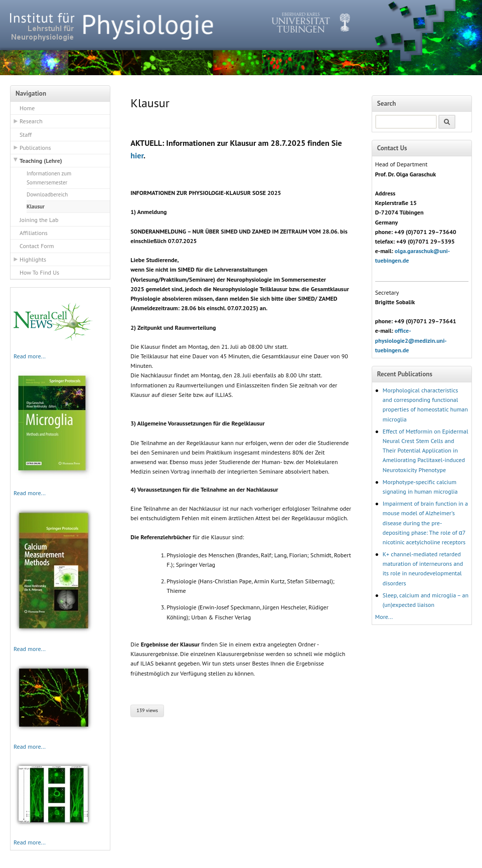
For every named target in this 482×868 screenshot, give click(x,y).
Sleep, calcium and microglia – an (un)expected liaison (426, 600)
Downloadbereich (47, 194)
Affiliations (34, 233)
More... (384, 617)
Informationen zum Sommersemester (49, 178)
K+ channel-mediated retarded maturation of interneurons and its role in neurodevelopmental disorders (423, 569)
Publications (35, 148)
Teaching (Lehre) (41, 161)
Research (31, 121)
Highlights (33, 259)
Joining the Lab (39, 220)
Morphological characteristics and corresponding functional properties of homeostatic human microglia (425, 405)
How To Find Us (39, 272)
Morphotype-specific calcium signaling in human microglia (420, 487)
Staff (26, 135)
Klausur (36, 206)
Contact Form (37, 246)
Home (27, 108)
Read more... (30, 356)
